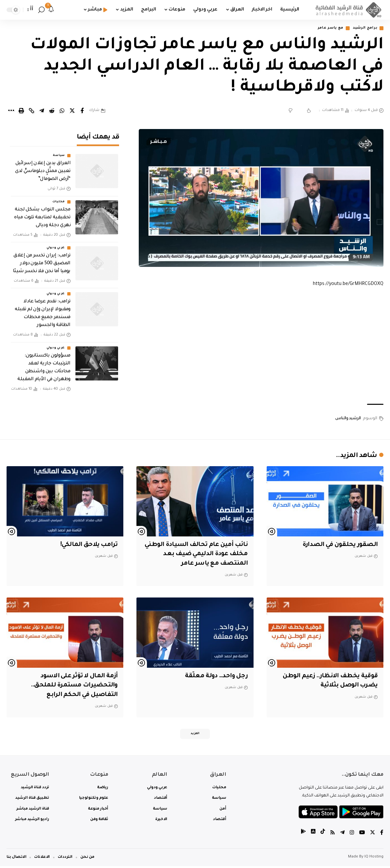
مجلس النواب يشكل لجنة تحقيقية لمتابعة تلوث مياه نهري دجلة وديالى (42, 213)
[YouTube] (362, 835)
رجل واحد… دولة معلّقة (216, 677)
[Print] (21, 111)
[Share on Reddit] (52, 111)
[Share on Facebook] (82, 111)
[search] (41, 10)
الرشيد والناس (348, 419)
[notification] (51, 10)
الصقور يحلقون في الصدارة (338, 545)
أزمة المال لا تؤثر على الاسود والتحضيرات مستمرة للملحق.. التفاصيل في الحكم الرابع (73, 686)
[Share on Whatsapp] (62, 111)
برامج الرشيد (363, 28)
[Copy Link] (31, 111)
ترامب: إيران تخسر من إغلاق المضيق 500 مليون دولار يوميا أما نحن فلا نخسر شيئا (42, 259)
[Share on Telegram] (42, 111)
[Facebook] (382, 835)
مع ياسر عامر (325, 28)
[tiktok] (323, 835)
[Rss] (333, 835)
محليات (59, 197)
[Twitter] (373, 835)
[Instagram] (352, 835)
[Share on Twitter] (72, 111)
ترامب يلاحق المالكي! (87, 545)
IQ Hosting (374, 859)
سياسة (59, 151)
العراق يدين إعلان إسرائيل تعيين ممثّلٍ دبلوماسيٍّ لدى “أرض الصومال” (43, 167)
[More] (11, 111)
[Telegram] (342, 835)
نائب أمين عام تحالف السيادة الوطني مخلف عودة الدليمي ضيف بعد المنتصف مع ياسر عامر (200, 555)
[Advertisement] (261, 347)
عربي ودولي (56, 243)
